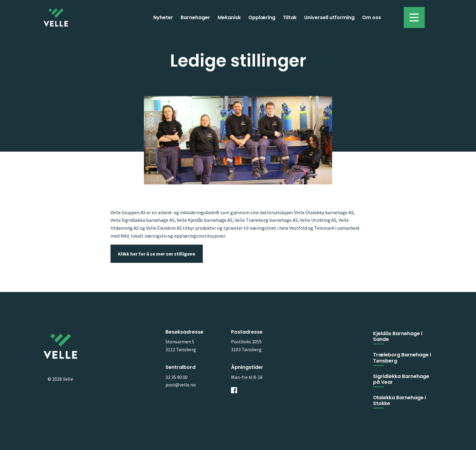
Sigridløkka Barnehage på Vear (401, 379)
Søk (392, 17)
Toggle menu (411, 15)
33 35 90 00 (177, 377)
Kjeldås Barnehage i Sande (398, 336)
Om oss (372, 17)
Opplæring (262, 17)
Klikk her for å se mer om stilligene (157, 254)
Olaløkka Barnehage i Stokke (399, 400)
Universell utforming (329, 17)
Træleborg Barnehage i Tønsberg (402, 358)
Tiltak (290, 17)
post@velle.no (181, 385)
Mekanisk (229, 17)
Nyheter (163, 17)
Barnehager (195, 17)
